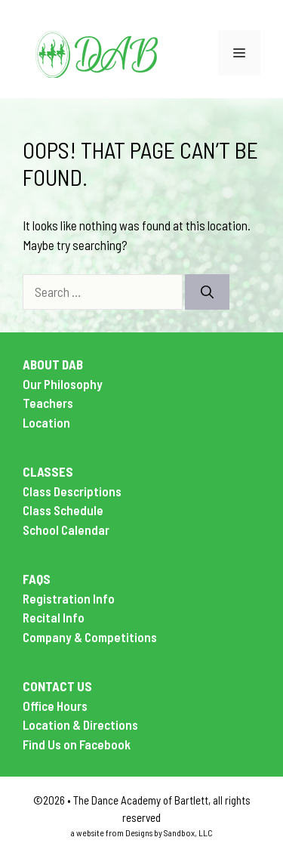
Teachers (48, 403)
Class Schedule (63, 510)
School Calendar (66, 530)
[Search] (207, 292)
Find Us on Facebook (77, 744)
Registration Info (69, 598)
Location (46, 422)
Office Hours (55, 706)
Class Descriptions (72, 491)
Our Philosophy (63, 384)
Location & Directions (80, 724)
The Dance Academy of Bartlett (141, 800)
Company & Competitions (90, 637)
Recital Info (54, 617)
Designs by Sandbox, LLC (169, 832)
